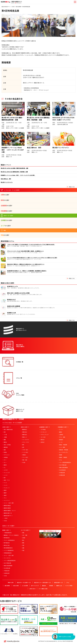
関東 (23, 543)
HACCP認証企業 (63, 465)
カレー (5, 462)
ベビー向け (43, 437)
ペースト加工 (25, 452)
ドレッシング (7, 473)
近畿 (23, 548)
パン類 (5, 435)
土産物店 (61, 435)
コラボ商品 (43, 430)
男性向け (43, 440)
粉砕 (23, 445)
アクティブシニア (45, 435)
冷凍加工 (24, 455)
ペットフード (7, 500)
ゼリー (5, 460)
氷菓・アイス (7, 480)
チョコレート (7, 488)
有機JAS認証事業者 (63, 468)
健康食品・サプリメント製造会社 (11, 535)
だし (5, 468)
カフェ (61, 460)
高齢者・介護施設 (63, 457)
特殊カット (25, 437)
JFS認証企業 (62, 473)
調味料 (5, 465)
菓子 (5, 478)
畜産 (5, 450)
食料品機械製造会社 (8, 548)
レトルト (6, 475)
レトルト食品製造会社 (9, 550)
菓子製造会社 (7, 543)
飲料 (5, 432)
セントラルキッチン (64, 452)
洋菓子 (5, 495)
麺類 (5, 440)
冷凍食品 (6, 457)
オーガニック (44, 432)
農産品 (5, 442)
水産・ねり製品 (7, 445)
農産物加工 (25, 430)
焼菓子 (5, 493)
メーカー (61, 442)
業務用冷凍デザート (8, 516)
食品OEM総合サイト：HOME (8, 7)
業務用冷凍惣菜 (7, 508)
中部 (23, 545)
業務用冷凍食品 (7, 506)
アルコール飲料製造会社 (9, 540)
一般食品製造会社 (8, 533)
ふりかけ (6, 470)
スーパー (61, 430)
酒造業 (61, 455)
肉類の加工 (25, 432)
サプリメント (7, 455)
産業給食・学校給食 (64, 450)
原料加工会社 (7, 545)
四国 (23, 533)
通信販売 (61, 440)
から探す (5, 195)
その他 (5, 521)
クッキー (6, 485)
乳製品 (5, 452)
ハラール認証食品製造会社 (65, 462)
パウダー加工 (25, 450)
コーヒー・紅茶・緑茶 (9, 503)
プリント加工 (25, 457)
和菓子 (5, 490)
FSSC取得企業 (62, 470)
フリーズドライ (26, 440)
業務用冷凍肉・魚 (8, 513)
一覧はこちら (71, 187)
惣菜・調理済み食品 (8, 430)
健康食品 (6, 447)
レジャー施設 (62, 447)
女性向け (43, 442)
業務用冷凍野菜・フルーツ (10, 511)
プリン (5, 498)
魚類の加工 (25, 435)
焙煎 (23, 447)
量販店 (61, 432)
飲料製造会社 (7, 538)
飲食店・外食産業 (63, 445)
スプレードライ (26, 442)
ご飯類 (5, 437)
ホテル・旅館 (62, 437)
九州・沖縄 (25, 535)
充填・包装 (25, 460)
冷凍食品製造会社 (8, 553)
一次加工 (6, 518)
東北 (23, 540)
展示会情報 (18, 7)
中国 (23, 550)
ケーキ (5, 483)
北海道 (24, 538)
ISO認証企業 (62, 475)
